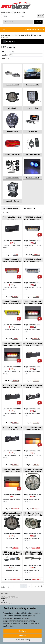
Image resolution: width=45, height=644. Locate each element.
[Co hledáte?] (18, 22)
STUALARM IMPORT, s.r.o (9, 35)
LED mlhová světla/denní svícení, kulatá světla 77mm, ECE (33, 470)
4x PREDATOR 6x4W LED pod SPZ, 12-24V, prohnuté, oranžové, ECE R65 (33, 386)
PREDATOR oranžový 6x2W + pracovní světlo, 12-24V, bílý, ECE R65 (33, 260)
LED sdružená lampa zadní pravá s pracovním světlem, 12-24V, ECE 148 (12, 344)
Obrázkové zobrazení (11, 208)
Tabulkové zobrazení (29, 208)
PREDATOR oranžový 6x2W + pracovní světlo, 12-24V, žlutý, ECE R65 (12, 302)
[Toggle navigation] (4, 29)
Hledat (38, 22)
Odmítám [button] (22, 635)
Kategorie (9, 42)
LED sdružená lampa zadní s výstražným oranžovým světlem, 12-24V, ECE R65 (33, 428)
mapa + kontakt (7, 604)
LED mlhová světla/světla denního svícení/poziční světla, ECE (33, 514)
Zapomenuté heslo (19, 12)
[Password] (28, 16)
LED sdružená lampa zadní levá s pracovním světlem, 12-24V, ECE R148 (33, 302)
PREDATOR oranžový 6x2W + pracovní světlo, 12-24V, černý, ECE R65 (33, 218)
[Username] (10, 16)
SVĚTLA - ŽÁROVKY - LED (33, 35)
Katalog (21, 35)
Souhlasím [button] (23, 631)
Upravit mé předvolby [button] (22, 640)
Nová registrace (6, 12)
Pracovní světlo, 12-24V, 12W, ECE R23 (12, 218)
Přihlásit (40, 16)
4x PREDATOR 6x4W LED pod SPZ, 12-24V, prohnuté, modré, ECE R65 (12, 428)
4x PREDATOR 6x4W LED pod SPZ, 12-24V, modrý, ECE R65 (12, 386)
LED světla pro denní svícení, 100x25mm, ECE (12, 553)
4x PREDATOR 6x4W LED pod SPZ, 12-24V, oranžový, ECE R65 (33, 344)
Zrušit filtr (6, 58)
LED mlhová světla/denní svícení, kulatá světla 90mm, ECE (12, 514)
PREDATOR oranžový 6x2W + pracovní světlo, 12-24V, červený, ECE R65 (12, 260)
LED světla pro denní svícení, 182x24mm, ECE (33, 553)
